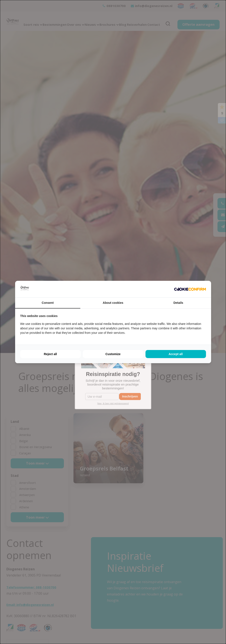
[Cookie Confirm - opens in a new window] (190, 289)
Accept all (176, 354)
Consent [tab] (48, 303)
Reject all (50, 354)
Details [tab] (178, 303)
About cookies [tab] (113, 303)
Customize (113, 354)
